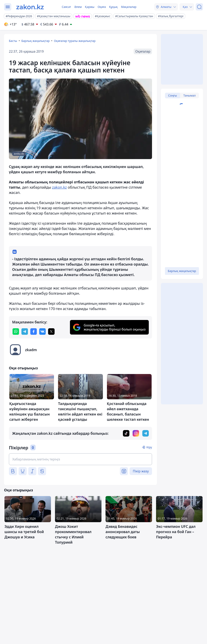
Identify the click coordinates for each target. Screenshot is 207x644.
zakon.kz (59, 187)
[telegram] (25, 332)
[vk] (42, 332)
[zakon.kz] (30, 7)
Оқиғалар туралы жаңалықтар (75, 41)
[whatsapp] (16, 332)
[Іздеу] (199, 7)
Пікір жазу (141, 471)
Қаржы (90, 7)
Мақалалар (129, 7)
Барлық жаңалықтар (36, 41)
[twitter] (51, 332)
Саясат (66, 7)
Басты (13, 41)
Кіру (149, 447)
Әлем (78, 7)
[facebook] (34, 332)
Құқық (114, 7)
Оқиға (102, 7)
